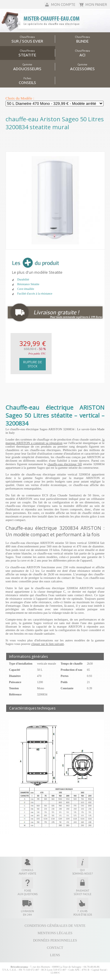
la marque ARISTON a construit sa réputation (55, 441)
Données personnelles (55, 940)
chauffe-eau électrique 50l (65, 464)
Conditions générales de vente (55, 926)
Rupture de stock (33, 364)
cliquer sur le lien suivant (47, 644)
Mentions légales (55, 933)
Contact (55, 948)
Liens (55, 955)
